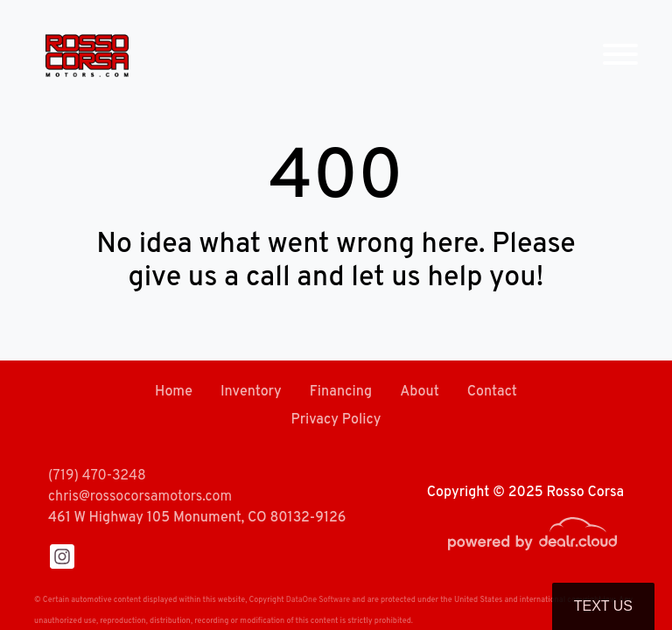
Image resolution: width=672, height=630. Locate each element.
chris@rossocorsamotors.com (140, 497)
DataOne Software (318, 600)
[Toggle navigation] (620, 55)
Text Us (603, 606)
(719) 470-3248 (97, 476)
